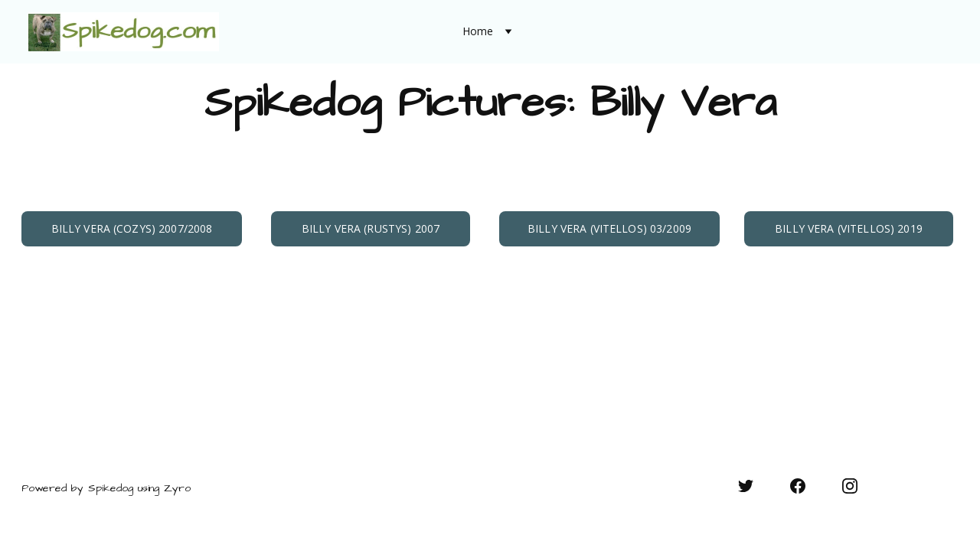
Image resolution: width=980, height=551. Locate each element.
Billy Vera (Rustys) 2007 (371, 228)
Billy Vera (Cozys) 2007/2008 (132, 228)
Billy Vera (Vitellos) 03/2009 (609, 228)
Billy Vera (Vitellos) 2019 (849, 228)
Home (478, 32)
